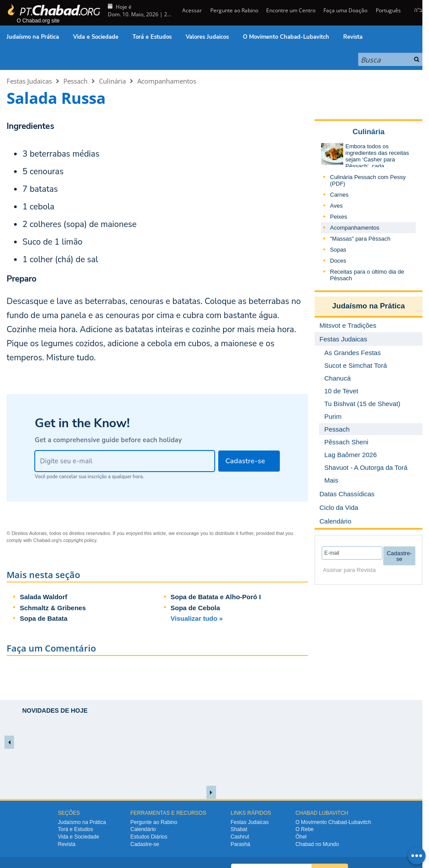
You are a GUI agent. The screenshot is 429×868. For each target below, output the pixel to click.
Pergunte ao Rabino (234, 10)
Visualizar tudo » (197, 618)
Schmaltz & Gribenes (53, 608)
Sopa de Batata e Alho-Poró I (216, 597)
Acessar (191, 10)
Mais (331, 480)
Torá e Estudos (152, 37)
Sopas (338, 250)
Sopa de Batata (44, 618)
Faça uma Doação (345, 10)
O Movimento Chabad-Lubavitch (286, 37)
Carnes (339, 195)
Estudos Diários (149, 837)
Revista (353, 37)
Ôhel (301, 837)
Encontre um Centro (291, 10)
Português (388, 10)
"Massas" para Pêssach (360, 239)
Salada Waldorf (44, 597)
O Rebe (304, 829)
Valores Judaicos (207, 37)
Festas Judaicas (29, 81)
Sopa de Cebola (196, 608)
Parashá (240, 844)
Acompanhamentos (167, 81)
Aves (336, 206)
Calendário (143, 829)
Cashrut (240, 837)
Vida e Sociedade (96, 37)
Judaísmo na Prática (33, 37)
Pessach (75, 81)
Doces (338, 261)
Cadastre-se (145, 844)
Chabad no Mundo (317, 844)
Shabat (239, 829)
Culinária (112, 81)
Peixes (339, 217)
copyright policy (80, 540)
